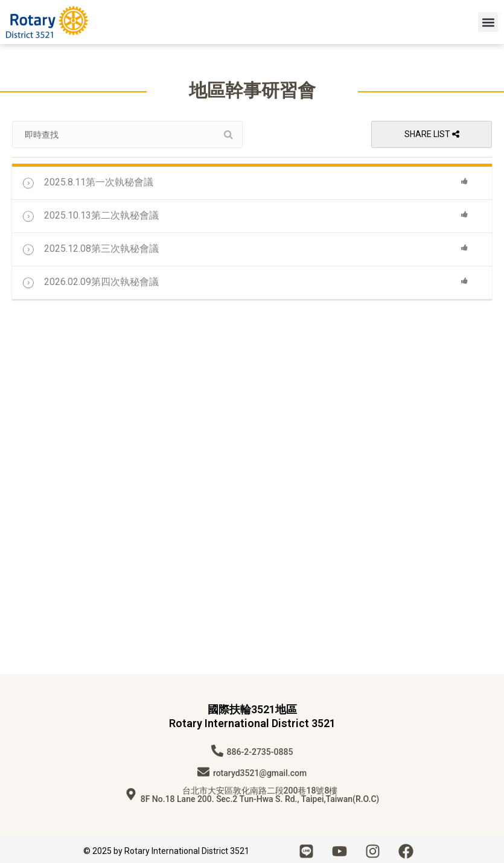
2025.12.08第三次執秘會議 (90, 246)
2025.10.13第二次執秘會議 (90, 213)
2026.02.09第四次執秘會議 (90, 280)
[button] (488, 22)
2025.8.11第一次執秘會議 (87, 180)
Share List (432, 134)
